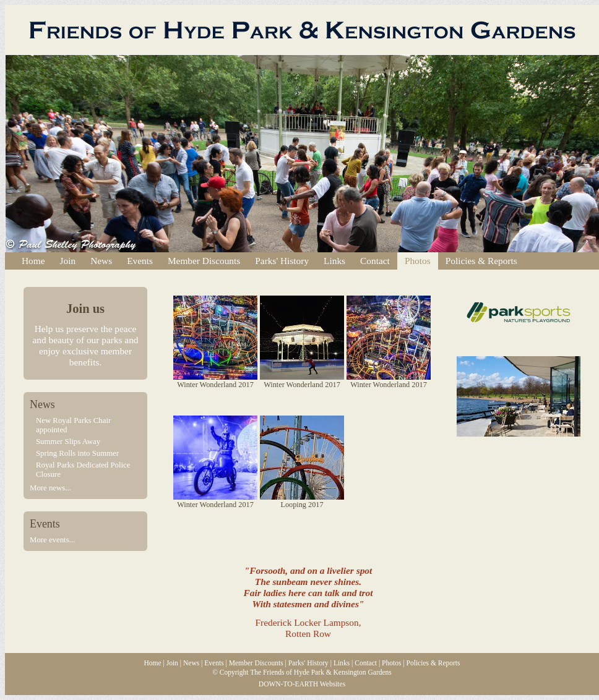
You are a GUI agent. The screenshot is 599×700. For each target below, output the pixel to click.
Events (140, 261)
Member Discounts (204, 261)
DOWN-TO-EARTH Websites (302, 684)
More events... (52, 540)
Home (33, 261)
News (101, 261)
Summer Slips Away (68, 442)
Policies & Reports (481, 261)
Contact (375, 261)
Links (334, 261)
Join (68, 261)
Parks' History (282, 261)
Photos (418, 261)
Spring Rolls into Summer (77, 453)
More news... (50, 488)
